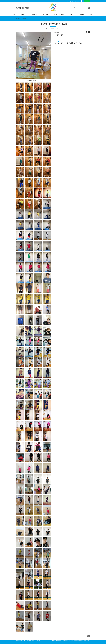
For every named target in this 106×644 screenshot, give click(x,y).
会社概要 (39, 641)
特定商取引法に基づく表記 (21, 641)
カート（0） (70, 1)
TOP (14, 15)
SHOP (72, 15)
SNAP (82, 15)
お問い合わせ (77, 1)
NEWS (23, 15)
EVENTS (34, 15)
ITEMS (46, 15)
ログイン (64, 1)
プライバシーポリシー (31, 641)
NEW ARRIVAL (59, 15)
